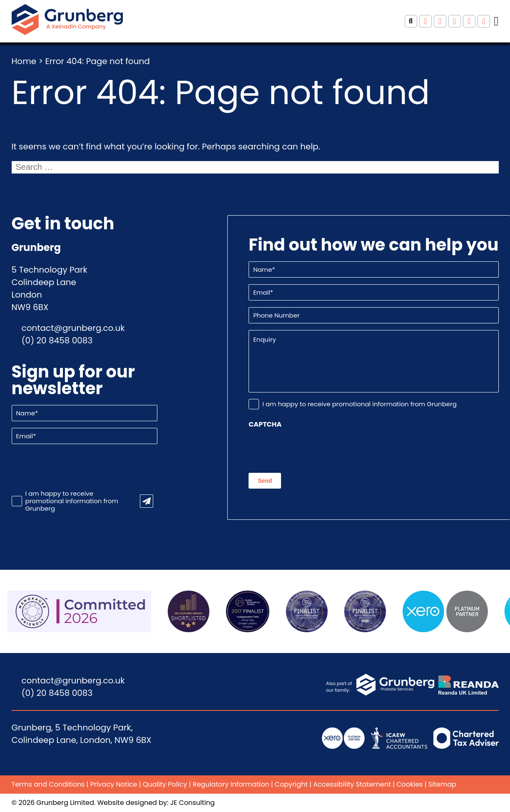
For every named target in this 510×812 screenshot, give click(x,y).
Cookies (409, 784)
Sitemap (442, 784)
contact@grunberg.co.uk (73, 328)
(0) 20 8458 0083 (57, 340)
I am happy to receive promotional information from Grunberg (72, 501)
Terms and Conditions (48, 784)
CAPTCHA (265, 425)
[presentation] (75, 467)
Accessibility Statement (352, 784)
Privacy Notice (114, 784)
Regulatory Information (231, 784)
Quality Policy (165, 784)
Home (24, 61)
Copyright (291, 784)
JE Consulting (193, 803)
